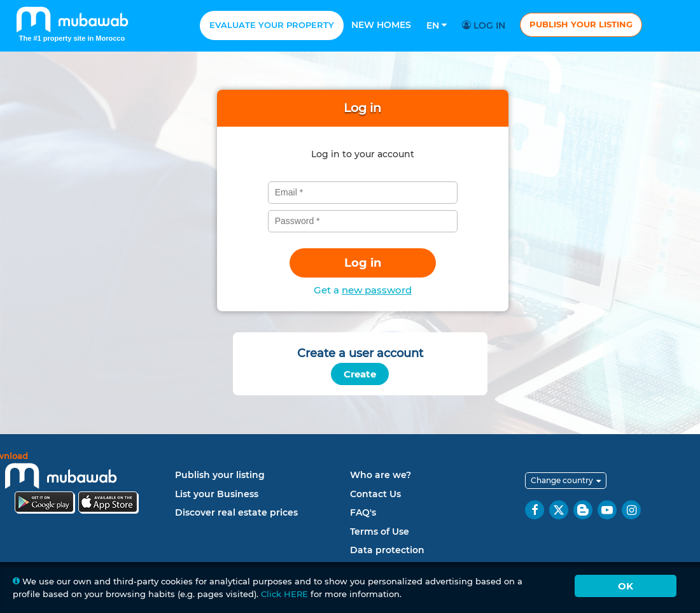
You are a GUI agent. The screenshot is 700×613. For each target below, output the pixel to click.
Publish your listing (581, 24)
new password (377, 290)
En (437, 25)
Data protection (387, 550)
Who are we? (381, 475)
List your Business (217, 494)
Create (360, 374)
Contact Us (375, 494)
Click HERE (284, 594)
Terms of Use (380, 532)
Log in (486, 25)
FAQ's (363, 512)
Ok (626, 586)
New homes (381, 25)
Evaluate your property (272, 25)
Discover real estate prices (236, 512)
